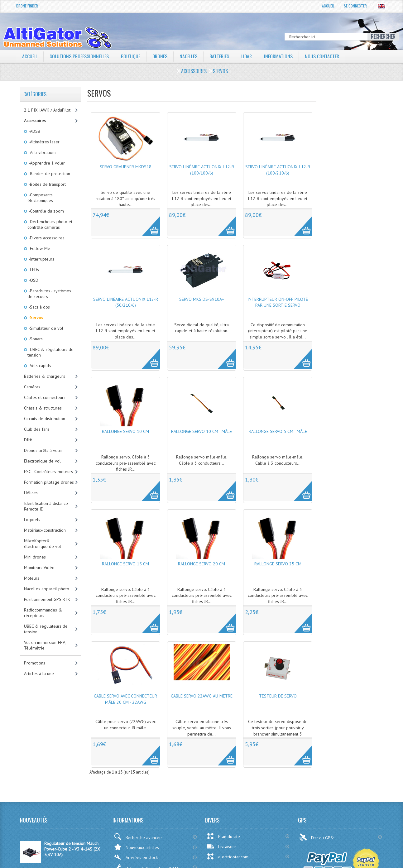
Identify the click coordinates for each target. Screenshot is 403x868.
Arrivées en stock (136, 857)
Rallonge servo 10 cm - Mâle (201, 431)
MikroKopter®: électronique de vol (43, 544)
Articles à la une (39, 674)
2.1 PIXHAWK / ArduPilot (47, 110)
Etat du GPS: (317, 837)
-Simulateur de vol (45, 328)
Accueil (328, 6)
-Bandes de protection (49, 174)
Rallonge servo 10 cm (125, 431)
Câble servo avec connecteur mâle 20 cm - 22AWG (125, 699)
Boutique (131, 56)
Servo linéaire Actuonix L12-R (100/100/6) (202, 170)
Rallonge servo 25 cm (278, 564)
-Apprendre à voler (46, 163)
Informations (280, 56)
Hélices (31, 493)
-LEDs (33, 270)
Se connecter (355, 6)
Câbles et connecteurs (45, 397)
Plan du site (223, 836)
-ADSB (34, 131)
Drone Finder (27, 6)
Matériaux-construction (45, 530)
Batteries (220, 56)
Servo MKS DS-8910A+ (202, 299)
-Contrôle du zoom (46, 211)
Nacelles (189, 56)
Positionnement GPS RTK (47, 599)
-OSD (33, 280)
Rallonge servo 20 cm (201, 564)
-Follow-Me (39, 248)
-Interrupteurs (41, 259)
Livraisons (221, 846)
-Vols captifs (39, 366)
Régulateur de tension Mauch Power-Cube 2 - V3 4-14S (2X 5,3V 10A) (72, 849)
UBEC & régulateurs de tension (46, 629)
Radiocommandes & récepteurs (43, 613)
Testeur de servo (278, 696)
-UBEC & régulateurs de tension (50, 352)
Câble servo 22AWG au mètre (202, 696)
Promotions (35, 663)
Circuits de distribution (45, 419)
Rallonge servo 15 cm (125, 564)
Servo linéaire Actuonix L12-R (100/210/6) (278, 170)
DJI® (28, 440)
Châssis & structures (43, 408)
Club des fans (37, 429)
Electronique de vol (42, 461)
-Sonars (35, 339)
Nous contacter (324, 56)
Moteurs (32, 578)
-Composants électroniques (40, 198)
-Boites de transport (47, 184)
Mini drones (35, 557)
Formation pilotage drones (49, 482)
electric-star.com (227, 856)
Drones (161, 56)
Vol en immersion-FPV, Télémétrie (45, 645)
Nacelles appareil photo (47, 589)
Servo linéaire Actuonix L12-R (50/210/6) (126, 302)
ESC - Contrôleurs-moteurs (48, 472)
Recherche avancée (138, 837)
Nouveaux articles (136, 847)
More (148, 223)
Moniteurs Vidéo (39, 568)
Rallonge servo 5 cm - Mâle (278, 431)
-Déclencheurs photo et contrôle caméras (50, 224)
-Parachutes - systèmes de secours (49, 294)
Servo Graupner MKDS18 (126, 167)
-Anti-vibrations (42, 152)
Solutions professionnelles (79, 56)
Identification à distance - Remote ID (47, 506)
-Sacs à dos (39, 307)
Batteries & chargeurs (45, 376)
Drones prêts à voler (43, 450)
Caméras (32, 387)
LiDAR (248, 56)
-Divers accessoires (46, 238)
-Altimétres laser (43, 142)
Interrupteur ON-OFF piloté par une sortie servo (278, 302)
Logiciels (32, 520)
